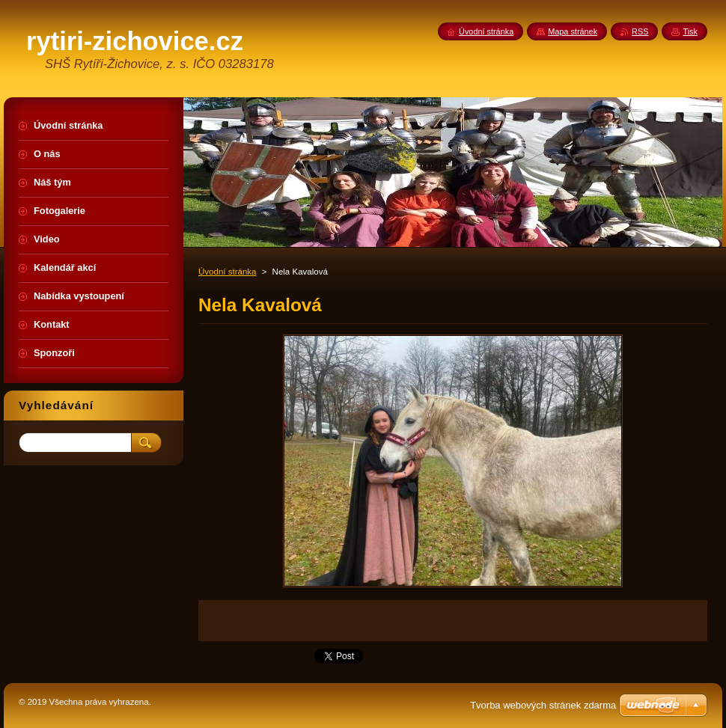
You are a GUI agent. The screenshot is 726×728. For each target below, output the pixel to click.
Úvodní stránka (227, 272)
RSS (640, 31)
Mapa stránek (573, 31)
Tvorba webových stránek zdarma (543, 705)
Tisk (690, 31)
